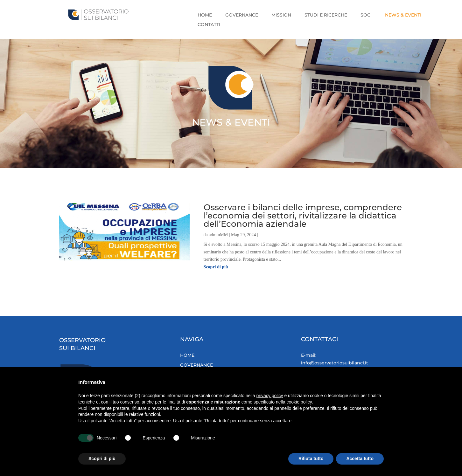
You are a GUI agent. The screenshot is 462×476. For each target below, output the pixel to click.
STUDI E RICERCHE (326, 15)
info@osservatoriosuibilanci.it (339, 363)
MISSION (281, 15)
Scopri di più (216, 267)
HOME (205, 15)
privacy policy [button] (270, 396)
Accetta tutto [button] (360, 459)
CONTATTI (209, 25)
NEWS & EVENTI (403, 15)
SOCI (366, 15)
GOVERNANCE (242, 15)
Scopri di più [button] (102, 459)
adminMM (218, 235)
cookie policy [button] (299, 402)
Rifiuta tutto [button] (311, 459)
